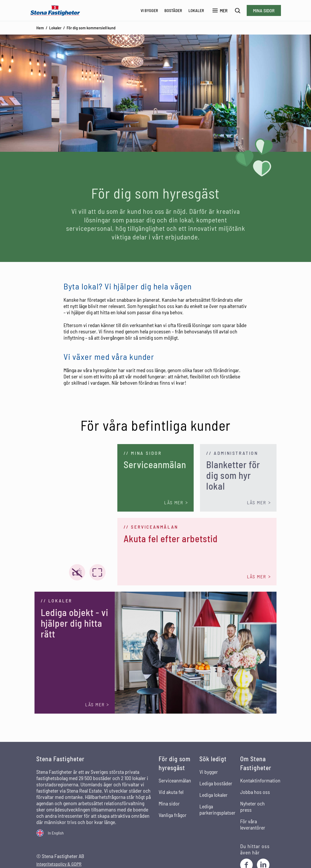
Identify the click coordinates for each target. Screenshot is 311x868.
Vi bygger (149, 10)
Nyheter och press (252, 807)
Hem (40, 28)
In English (56, 833)
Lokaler (196, 10)
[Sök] (238, 11)
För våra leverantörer (253, 824)
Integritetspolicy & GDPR (59, 864)
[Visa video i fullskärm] (97, 572)
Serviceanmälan (175, 780)
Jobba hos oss (255, 792)
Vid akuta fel (171, 792)
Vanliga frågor (173, 815)
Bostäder (173, 10)
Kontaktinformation (260, 780)
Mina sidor (264, 10)
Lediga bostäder (216, 783)
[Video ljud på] (77, 572)
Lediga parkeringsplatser (217, 809)
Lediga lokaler (214, 795)
